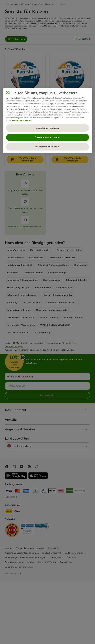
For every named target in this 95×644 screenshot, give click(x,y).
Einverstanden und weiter (47, 137)
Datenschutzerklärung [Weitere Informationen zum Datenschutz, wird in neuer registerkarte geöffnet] (22, 120)
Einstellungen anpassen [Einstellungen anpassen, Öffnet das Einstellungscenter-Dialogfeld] (47, 128)
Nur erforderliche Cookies (48, 147)
